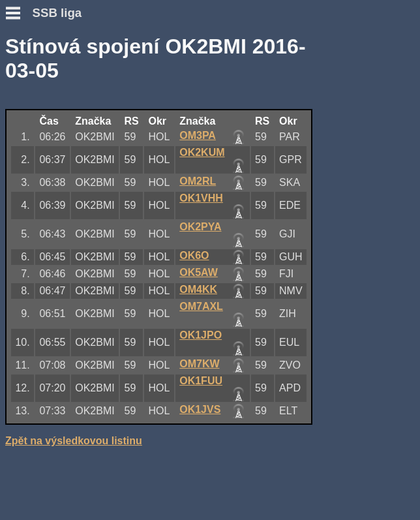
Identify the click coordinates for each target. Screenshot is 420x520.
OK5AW (199, 272)
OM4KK (198, 289)
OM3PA (198, 135)
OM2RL (198, 181)
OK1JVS (200, 409)
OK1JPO (201, 335)
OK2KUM (202, 152)
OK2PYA (200, 227)
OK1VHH (201, 198)
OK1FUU (201, 381)
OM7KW (199, 364)
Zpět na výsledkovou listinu (74, 441)
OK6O (194, 255)
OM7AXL (201, 306)
